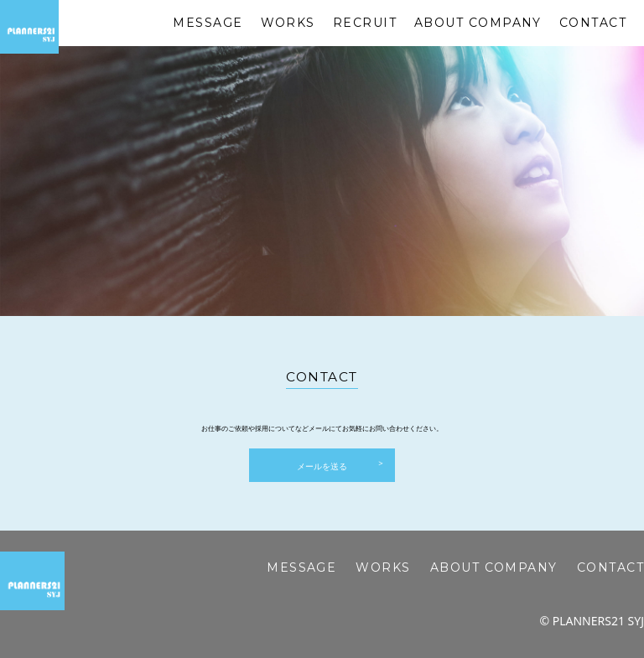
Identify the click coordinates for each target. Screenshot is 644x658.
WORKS (288, 23)
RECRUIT (365, 23)
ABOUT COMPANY (478, 23)
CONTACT (593, 23)
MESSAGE (208, 23)
